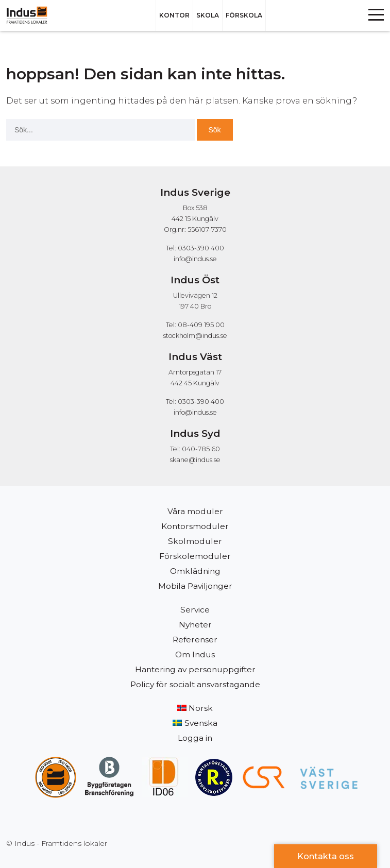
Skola (208, 15)
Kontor (174, 15)
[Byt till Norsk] (195, 708)
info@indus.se (195, 259)
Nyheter (195, 625)
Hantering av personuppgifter (195, 669)
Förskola (244, 15)
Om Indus (195, 654)
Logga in (195, 738)
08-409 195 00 (201, 325)
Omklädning (195, 571)
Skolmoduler (195, 541)
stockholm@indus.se (195, 336)
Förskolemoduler (195, 556)
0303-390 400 (201, 248)
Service (195, 610)
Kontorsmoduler (195, 526)
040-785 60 (201, 449)
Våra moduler (195, 511)
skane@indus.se (195, 460)
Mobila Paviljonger (195, 586)
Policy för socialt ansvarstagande (195, 684)
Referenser (195, 640)
